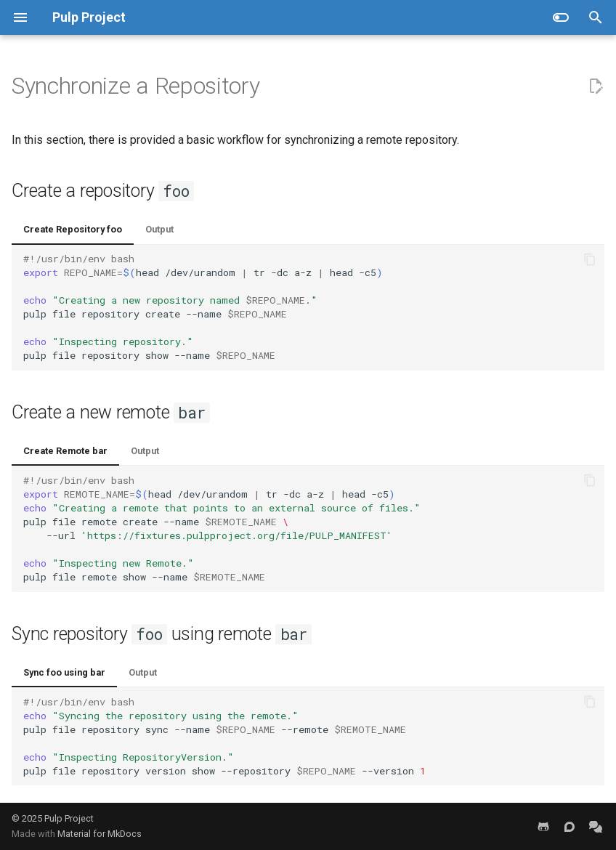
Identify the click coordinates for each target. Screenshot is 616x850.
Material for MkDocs (100, 834)
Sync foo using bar (64, 672)
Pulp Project (69, 818)
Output (159, 229)
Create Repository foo (73, 229)
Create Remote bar (65, 451)
